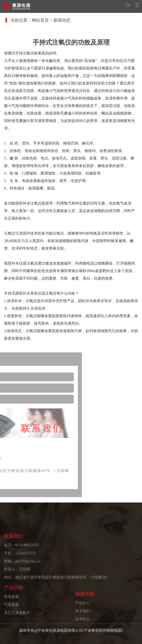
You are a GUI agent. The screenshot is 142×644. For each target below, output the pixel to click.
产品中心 (83, 613)
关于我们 (83, 621)
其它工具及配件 (17, 619)
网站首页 (44, 20)
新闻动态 (65, 20)
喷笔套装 (11, 603)
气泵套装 (11, 611)
